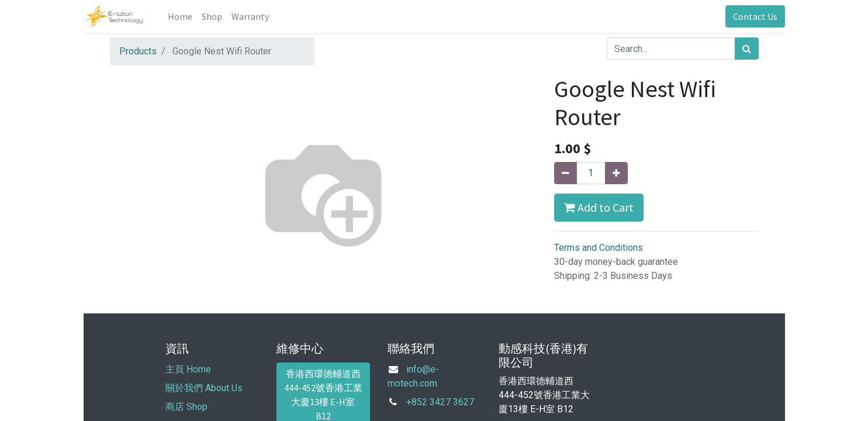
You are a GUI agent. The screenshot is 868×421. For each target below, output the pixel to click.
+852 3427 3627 (440, 402)
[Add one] (616, 173)
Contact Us (755, 16)
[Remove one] (566, 173)
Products (138, 51)
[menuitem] (180, 16)
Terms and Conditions (599, 248)
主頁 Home (188, 369)
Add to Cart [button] (599, 207)
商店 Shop (186, 407)
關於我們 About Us (204, 388)
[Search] (747, 49)
